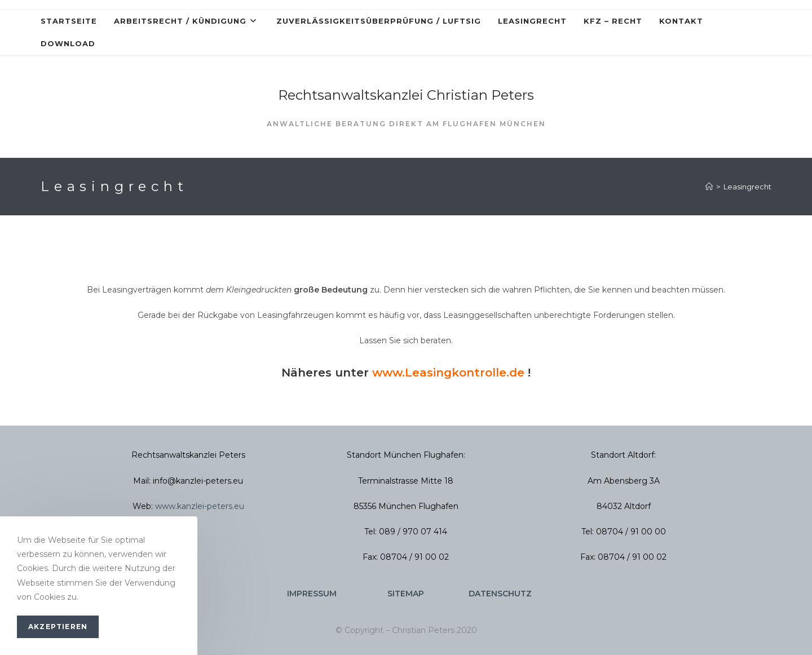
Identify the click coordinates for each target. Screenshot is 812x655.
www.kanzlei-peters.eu (200, 506)
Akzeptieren (58, 627)
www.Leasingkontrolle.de (448, 373)
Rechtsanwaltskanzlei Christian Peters (406, 95)
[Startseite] (709, 187)
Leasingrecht (747, 187)
